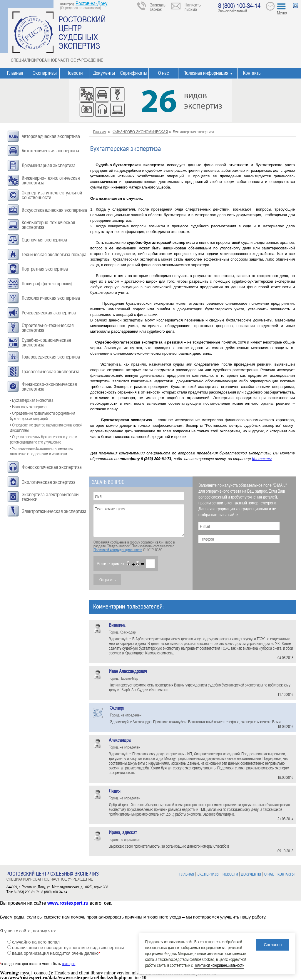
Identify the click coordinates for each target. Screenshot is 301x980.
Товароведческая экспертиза (51, 357)
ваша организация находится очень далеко (56, 953)
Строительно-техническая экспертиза (48, 328)
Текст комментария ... (139, 521)
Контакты (252, 73)
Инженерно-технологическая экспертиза (51, 180)
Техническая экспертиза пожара (54, 255)
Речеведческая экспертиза (49, 313)
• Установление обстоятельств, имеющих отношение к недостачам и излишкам (41, 451)
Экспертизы (45, 73)
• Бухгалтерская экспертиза (32, 400)
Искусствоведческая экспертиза (54, 210)
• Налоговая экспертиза (28, 407)
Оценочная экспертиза (44, 240)
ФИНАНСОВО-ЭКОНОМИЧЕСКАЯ (140, 132)
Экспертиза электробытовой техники (50, 497)
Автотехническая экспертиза (50, 151)
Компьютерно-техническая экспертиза (48, 225)
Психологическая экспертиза (51, 298)
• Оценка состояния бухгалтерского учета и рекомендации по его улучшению (44, 439)
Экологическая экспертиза (49, 482)
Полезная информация (206, 73)
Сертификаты (134, 73)
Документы (104, 73)
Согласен (273, 945)
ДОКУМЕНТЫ (251, 874)
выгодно (68, 964)
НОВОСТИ (230, 874)
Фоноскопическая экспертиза (52, 467)
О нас (164, 73)
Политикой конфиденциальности (118, 550)
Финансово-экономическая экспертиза (49, 387)
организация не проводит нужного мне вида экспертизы (68, 948)
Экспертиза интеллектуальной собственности (52, 195)
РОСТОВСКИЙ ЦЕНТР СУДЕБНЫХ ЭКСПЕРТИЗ (82, 32)
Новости (75, 73)
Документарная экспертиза (49, 165)
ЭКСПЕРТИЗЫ (208, 874)
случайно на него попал (36, 942)
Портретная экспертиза (45, 269)
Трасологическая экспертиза (51, 372)
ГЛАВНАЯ (187, 874)
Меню (282, 13)
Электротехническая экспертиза (54, 511)
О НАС (269, 874)
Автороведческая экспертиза (51, 136)
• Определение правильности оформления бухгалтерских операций (42, 416)
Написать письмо (193, 7)
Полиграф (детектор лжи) (47, 284)
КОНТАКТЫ (286, 874)
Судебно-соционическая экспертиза (46, 342)
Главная (15, 73)
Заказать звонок (158, 7)
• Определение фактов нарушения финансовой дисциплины (46, 427)
